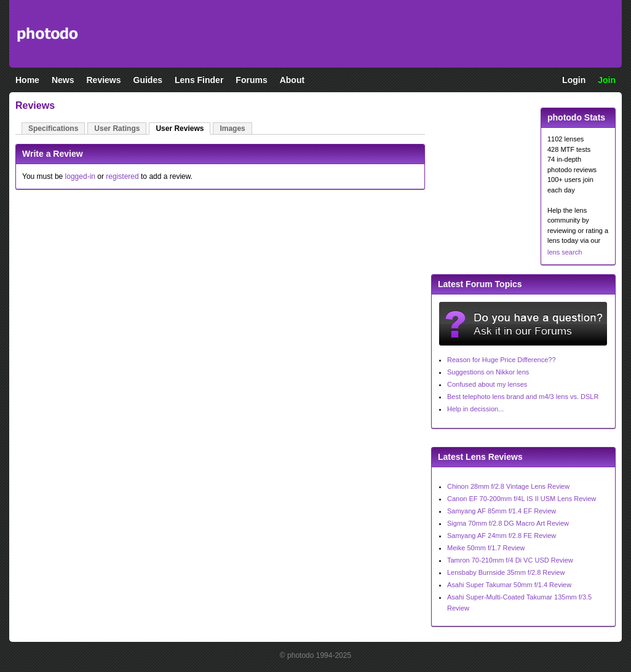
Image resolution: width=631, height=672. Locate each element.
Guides (148, 80)
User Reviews (180, 128)
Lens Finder (199, 80)
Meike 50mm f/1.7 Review (486, 548)
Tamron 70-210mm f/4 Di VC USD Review (510, 560)
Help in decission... (475, 409)
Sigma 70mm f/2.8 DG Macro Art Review (508, 523)
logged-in (80, 176)
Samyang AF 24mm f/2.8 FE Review (502, 536)
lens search (565, 252)
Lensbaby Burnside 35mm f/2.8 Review (506, 572)
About (292, 80)
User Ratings (117, 128)
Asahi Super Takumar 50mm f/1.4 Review (509, 585)
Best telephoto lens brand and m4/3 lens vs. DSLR (523, 397)
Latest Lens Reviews (480, 457)
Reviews (103, 80)
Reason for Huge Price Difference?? (502, 360)
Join (607, 80)
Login (574, 80)
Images (232, 128)
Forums (251, 80)
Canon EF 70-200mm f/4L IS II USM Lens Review (522, 499)
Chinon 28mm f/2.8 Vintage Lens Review (508, 486)
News (63, 80)
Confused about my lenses (487, 384)
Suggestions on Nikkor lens (488, 372)
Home (27, 80)
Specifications (53, 128)
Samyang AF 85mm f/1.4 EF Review (502, 511)
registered (122, 176)
